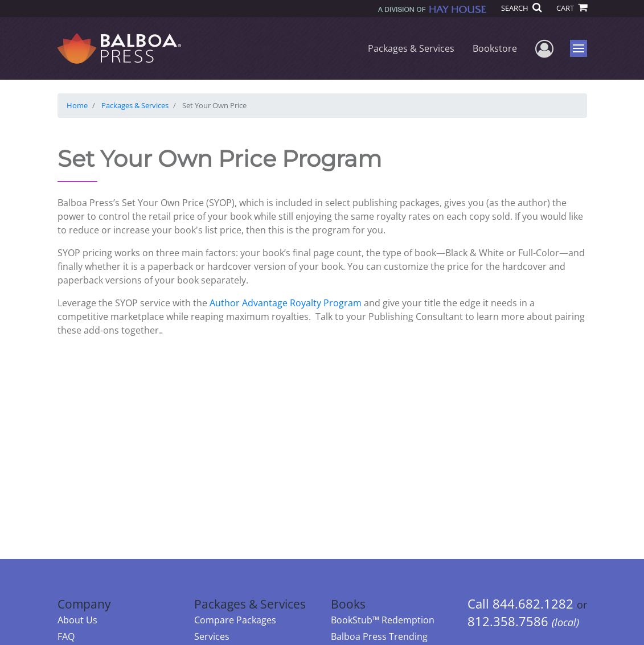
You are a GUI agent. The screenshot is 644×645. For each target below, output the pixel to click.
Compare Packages (235, 620)
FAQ (66, 636)
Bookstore (495, 48)
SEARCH (521, 8)
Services (212, 636)
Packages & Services (411, 48)
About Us (77, 620)
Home (77, 105)
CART (572, 8)
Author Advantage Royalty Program (284, 303)
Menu (580, 48)
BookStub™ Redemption (383, 620)
